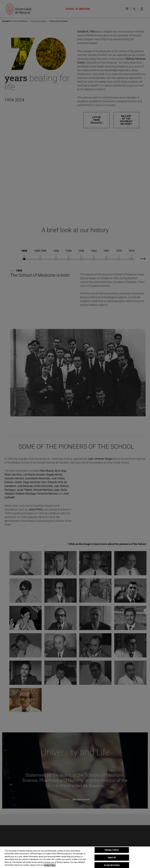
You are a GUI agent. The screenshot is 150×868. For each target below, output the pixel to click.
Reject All (112, 858)
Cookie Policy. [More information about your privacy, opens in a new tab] (50, 865)
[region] (75, 857)
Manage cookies (112, 850)
